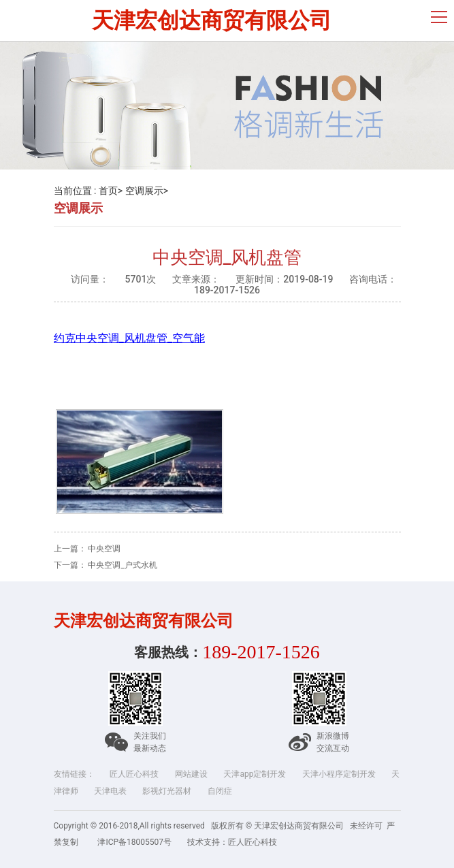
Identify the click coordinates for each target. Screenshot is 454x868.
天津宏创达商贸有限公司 (212, 20)
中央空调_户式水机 (122, 565)
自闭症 (220, 791)
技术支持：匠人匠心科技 (232, 842)
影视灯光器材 (167, 791)
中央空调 (104, 549)
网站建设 (191, 774)
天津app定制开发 (255, 774)
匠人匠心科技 (134, 774)
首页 (108, 191)
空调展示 (144, 191)
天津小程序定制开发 (339, 774)
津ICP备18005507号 (134, 842)
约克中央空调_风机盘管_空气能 (129, 338)
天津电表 (110, 791)
